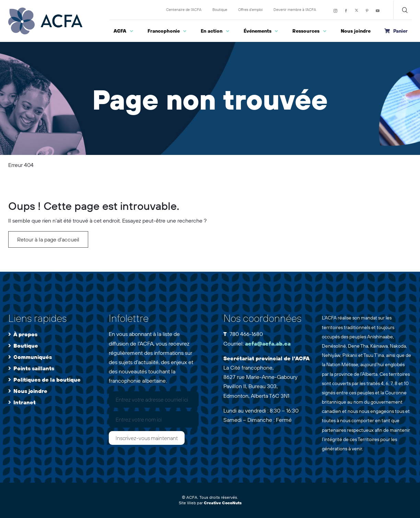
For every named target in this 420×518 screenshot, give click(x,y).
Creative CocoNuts (223, 503)
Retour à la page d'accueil (48, 239)
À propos (25, 334)
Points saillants (34, 368)
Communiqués (33, 357)
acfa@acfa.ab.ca (268, 344)
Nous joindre (30, 391)
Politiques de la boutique (47, 380)
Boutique (26, 346)
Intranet (25, 402)
